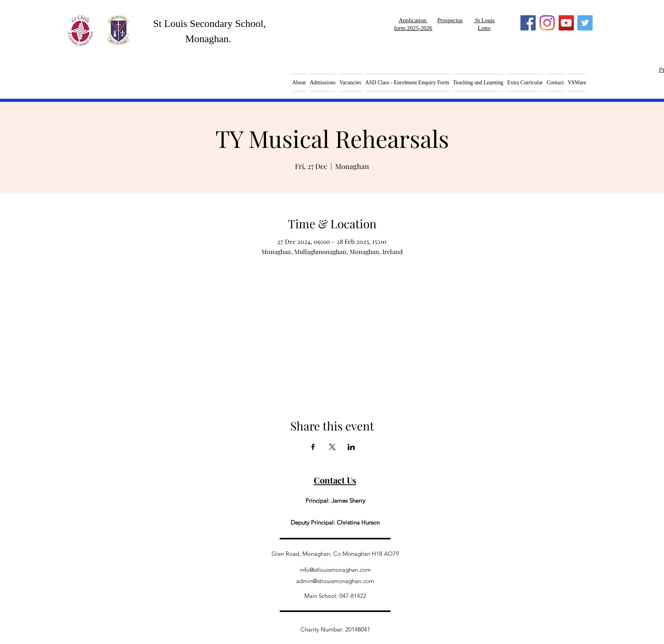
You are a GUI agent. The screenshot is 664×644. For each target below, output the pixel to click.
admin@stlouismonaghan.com (335, 581)
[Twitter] (585, 23)
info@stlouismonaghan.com (335, 570)
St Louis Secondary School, (210, 24)
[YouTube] (566, 23)
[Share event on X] (332, 447)
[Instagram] (547, 23)
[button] (350, 83)
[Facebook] (528, 23)
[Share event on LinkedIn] (351, 447)
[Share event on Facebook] (313, 447)
